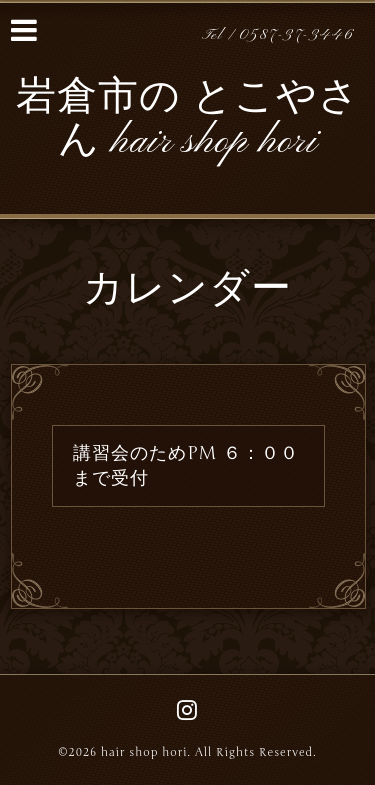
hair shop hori (144, 752)
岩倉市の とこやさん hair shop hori (188, 120)
